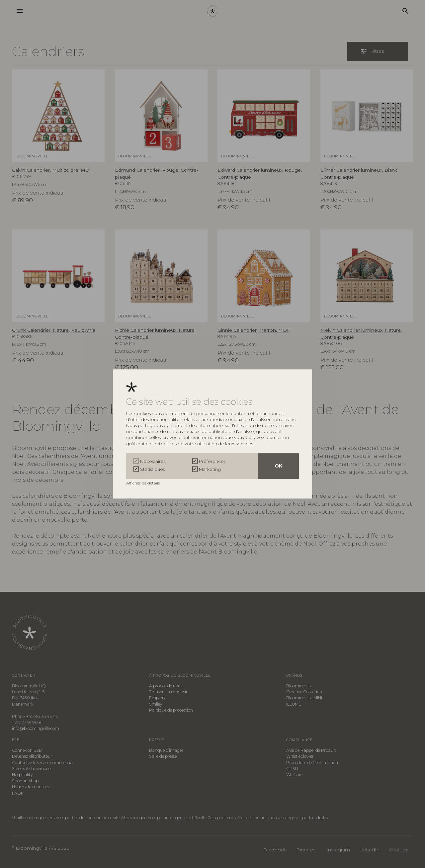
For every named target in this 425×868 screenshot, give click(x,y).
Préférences (212, 462)
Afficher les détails (143, 483)
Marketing (210, 470)
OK (279, 466)
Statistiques (152, 470)
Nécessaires (153, 462)
